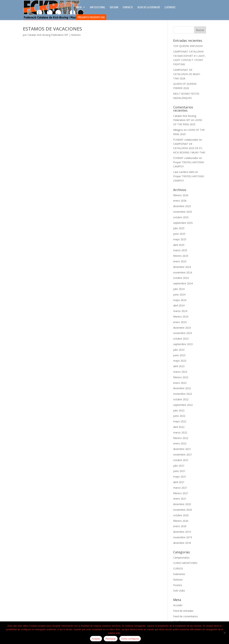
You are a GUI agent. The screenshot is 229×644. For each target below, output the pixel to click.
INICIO (79, 7)
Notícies (76, 35)
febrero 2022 (181, 438)
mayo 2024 (180, 300)
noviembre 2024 (183, 272)
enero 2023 (180, 383)
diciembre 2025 (182, 206)
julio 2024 (179, 289)
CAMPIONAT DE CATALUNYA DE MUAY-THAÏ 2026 (187, 74)
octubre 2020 (181, 515)
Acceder (178, 605)
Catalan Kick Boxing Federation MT (48, 35)
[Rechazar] (225, 633)
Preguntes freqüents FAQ (91, 17)
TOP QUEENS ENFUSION (188, 46)
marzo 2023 (180, 372)
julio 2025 (179, 228)
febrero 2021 (181, 493)
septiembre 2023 (183, 344)
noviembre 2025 (183, 212)
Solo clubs (179, 591)
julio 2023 (179, 350)
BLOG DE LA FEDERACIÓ (149, 7)
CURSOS (178, 568)
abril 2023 (179, 366)
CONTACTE (128, 7)
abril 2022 (179, 427)
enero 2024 (180, 322)
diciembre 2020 (182, 504)
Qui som (114, 7)
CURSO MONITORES (185, 563)
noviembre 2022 (183, 394)
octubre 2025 (181, 217)
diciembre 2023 (182, 328)
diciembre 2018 (182, 543)
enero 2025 (180, 261)
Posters (178, 585)
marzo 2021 (180, 488)
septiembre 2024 (183, 283)
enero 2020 (180, 526)
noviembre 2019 (183, 537)
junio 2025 (179, 234)
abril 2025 (179, 245)
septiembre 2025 (183, 223)
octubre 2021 (181, 460)
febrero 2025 (181, 256)
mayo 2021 (180, 477)
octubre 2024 (181, 278)
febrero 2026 (181, 195)
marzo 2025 (180, 250)
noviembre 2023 (183, 333)
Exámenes (179, 574)
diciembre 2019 (182, 532)
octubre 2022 (181, 399)
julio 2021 (179, 466)
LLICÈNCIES (170, 7)
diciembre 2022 (182, 388)
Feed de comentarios (186, 616)
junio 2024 (179, 294)
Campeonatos (181, 558)
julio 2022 (179, 410)
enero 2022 (180, 443)
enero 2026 (180, 201)
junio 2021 (179, 471)
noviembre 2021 (183, 455)
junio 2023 (179, 355)
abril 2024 (179, 305)
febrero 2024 (181, 317)
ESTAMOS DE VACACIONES (52, 29)
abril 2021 (179, 482)
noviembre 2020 (183, 510)
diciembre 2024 (182, 267)
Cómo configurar (130, 639)
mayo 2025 (180, 239)
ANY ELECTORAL (98, 7)
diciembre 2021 (182, 449)
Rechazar (111, 639)
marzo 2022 (180, 432)
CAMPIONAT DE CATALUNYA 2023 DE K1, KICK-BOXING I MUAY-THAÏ (189, 148)
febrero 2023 (181, 377)
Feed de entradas (183, 611)
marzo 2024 (180, 311)
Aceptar (96, 639)
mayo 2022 (180, 421)
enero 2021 (180, 499)
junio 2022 (179, 416)
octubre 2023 (181, 339)
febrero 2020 (181, 521)
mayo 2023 (180, 361)
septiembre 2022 (183, 405)
